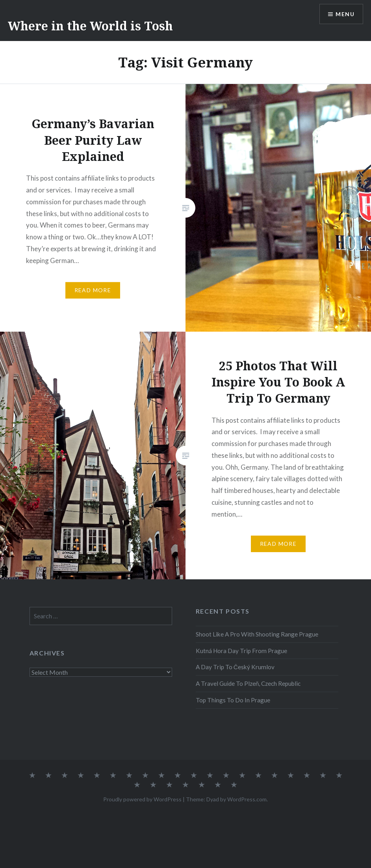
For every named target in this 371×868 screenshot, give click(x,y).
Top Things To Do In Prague (233, 700)
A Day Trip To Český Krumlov (235, 667)
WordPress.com (247, 799)
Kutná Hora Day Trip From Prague (241, 651)
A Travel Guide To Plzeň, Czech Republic (248, 683)
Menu (345, 14)
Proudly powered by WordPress (142, 799)
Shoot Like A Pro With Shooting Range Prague (257, 634)
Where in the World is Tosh (90, 26)
